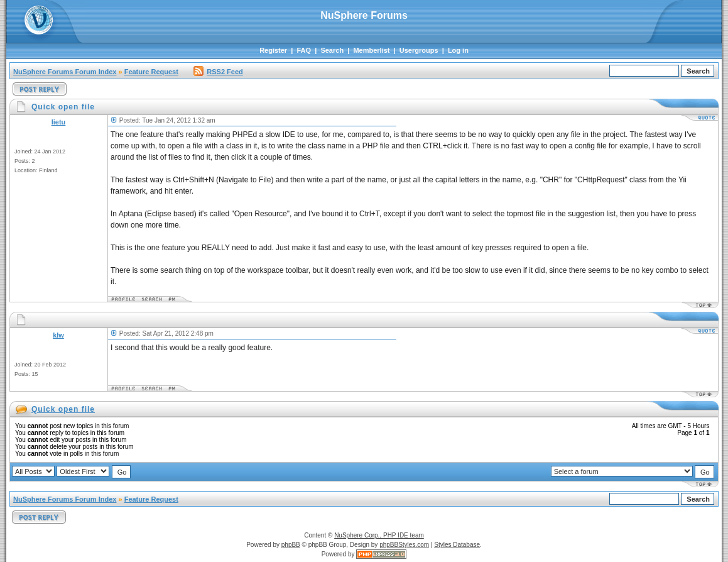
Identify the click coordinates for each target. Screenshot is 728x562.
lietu (59, 122)
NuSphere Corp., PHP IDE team (379, 535)
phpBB (291, 545)
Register (273, 50)
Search (332, 50)
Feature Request (151, 72)
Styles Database (457, 545)
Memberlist (371, 50)
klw (58, 335)
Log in (458, 50)
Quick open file (63, 409)
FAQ (304, 50)
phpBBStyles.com (404, 545)
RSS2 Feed (218, 72)
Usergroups (419, 50)
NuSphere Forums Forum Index (65, 72)
